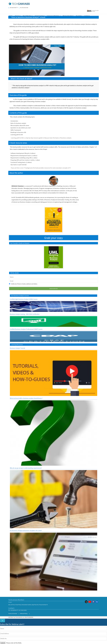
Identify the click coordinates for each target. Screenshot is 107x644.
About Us (17, 16)
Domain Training (39, 16)
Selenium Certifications (53, 16)
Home (11, 16)
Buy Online (79, 16)
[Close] (3, 621)
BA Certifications (27, 16)
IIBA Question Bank (68, 16)
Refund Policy (24, 614)
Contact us (87, 16)
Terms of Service (13, 614)
